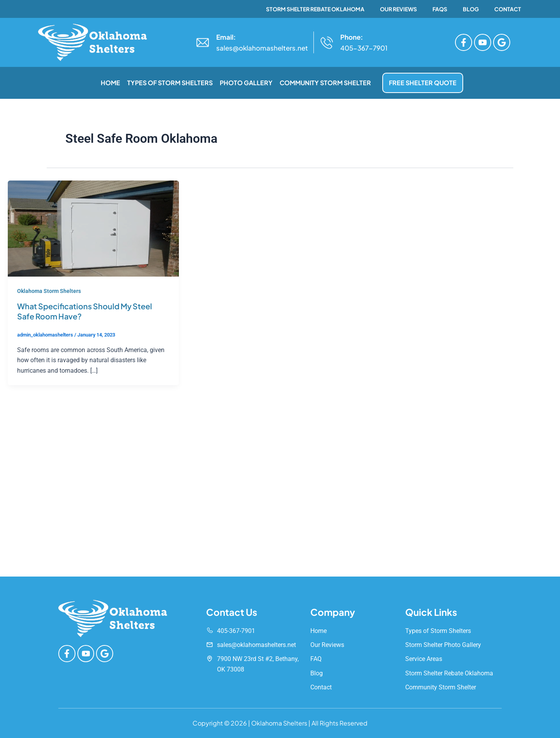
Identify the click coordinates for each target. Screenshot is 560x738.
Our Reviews (398, 9)
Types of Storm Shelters (170, 83)
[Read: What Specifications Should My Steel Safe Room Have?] (93, 228)
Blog (471, 9)
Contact (508, 9)
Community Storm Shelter (325, 83)
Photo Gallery (246, 83)
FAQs (440, 9)
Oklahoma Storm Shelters (49, 291)
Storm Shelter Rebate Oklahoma (315, 9)
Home (110, 83)
